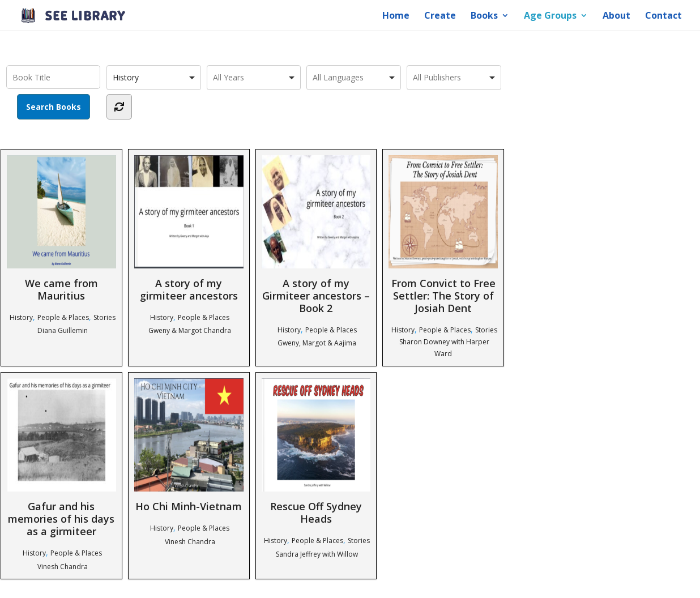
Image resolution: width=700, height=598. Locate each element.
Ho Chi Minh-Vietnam (189, 445)
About (616, 16)
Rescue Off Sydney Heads (316, 452)
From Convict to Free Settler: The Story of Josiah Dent (443, 235)
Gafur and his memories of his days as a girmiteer (61, 458)
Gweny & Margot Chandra (190, 330)
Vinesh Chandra (63, 567)
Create (440, 16)
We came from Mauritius (61, 228)
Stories (104, 317)
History (21, 317)
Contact (663, 16)
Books (484, 16)
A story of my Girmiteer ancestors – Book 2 (316, 235)
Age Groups (550, 16)
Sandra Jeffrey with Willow (317, 554)
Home (396, 16)
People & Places (63, 317)
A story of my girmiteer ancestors (189, 228)
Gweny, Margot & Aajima (317, 343)
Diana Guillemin (63, 330)
